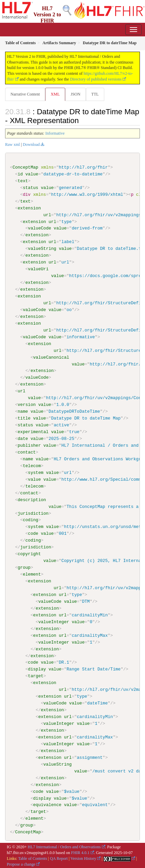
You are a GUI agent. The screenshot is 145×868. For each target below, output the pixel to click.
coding (30, 520)
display (37, 669)
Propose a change (21, 864)
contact (27, 452)
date (23, 438)
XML (55, 94)
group (24, 567)
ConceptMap (25, 167)
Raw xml (13, 144)
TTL (95, 94)
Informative (55, 133)
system (35, 472)
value (32, 174)
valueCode (39, 228)
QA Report (59, 858)
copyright (29, 554)
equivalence (47, 804)
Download (31, 144)
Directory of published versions (96, 79)
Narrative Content (25, 94)
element (32, 574)
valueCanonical (51, 357)
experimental (33, 431)
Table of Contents (32, 858)
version (27, 405)
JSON (76, 94)
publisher (29, 445)
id (20, 174)
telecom (32, 465)
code (33, 533)
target (35, 676)
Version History (84, 858)
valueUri (38, 269)
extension (29, 208)
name (23, 411)
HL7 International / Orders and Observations (64, 847)
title (24, 418)
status (30, 188)
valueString (42, 249)
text (23, 181)
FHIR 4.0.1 (80, 852)
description (32, 499)
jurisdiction (33, 513)
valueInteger (54, 622)
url (47, 215)
